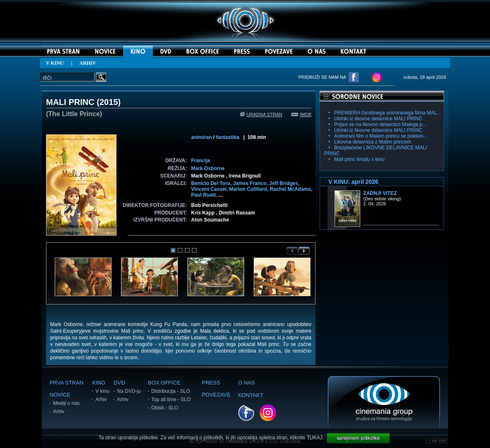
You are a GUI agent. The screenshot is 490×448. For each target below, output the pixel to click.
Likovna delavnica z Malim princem (373, 142)
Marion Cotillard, (250, 189)
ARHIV (88, 63)
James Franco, (251, 183)
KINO (99, 383)
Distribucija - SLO (171, 391)
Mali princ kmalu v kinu (359, 159)
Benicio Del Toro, (212, 183)
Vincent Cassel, (210, 189)
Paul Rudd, (205, 195)
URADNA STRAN (261, 114)
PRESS (211, 383)
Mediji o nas (66, 403)
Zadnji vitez (380, 193)
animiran (201, 137)
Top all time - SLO (171, 399)
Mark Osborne (208, 168)
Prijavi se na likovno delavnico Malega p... (380, 124)
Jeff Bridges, (285, 183)
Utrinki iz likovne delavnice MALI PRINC (378, 119)
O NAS (246, 383)
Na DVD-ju (129, 391)
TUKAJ (315, 438)
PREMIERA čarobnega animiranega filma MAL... (388, 113)
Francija (201, 161)
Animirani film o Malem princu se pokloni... (381, 136)
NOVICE (60, 395)
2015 (109, 102)
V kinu (102, 391)
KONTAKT (250, 395)
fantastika (228, 137)
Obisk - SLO (165, 408)
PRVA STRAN (67, 383)
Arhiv (59, 411)
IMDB (302, 114)
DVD (119, 383)
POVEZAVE (216, 395)
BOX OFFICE (164, 383)
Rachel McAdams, (291, 189)
